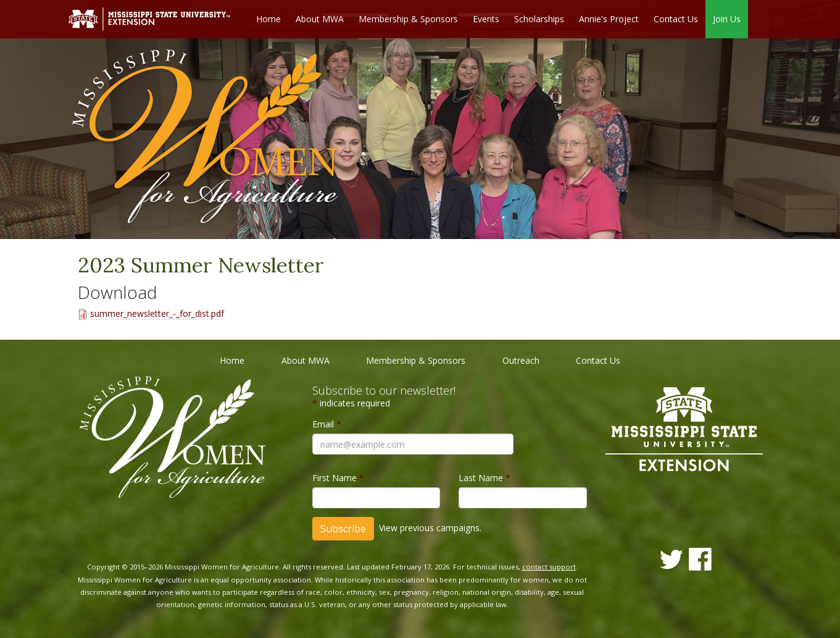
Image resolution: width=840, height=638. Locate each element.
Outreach (521, 360)
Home (268, 19)
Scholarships (539, 19)
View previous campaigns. (430, 528)
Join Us (727, 19)
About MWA (320, 19)
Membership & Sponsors (408, 19)
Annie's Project (609, 19)
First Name (338, 478)
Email (327, 424)
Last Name (484, 478)
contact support (549, 567)
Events (486, 19)
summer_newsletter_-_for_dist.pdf (157, 313)
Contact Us (676, 19)
